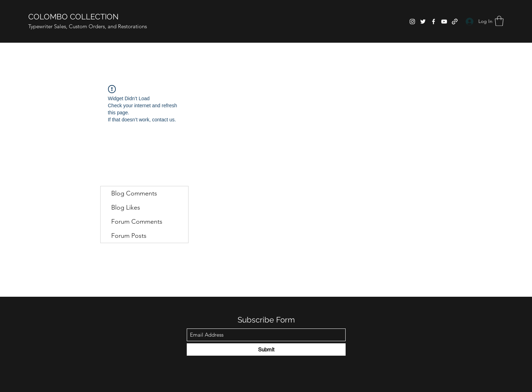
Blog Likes (126, 207)
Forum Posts (129, 236)
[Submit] (266, 349)
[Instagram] (412, 22)
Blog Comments (134, 193)
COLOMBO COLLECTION (73, 17)
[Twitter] (423, 22)
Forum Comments (137, 222)
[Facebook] (434, 22)
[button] (499, 21)
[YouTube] (444, 22)
